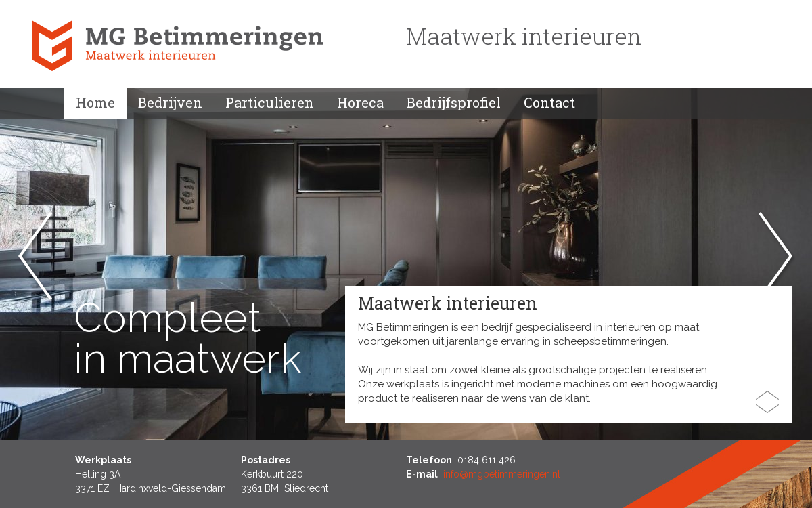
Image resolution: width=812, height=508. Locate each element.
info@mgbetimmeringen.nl (502, 474)
